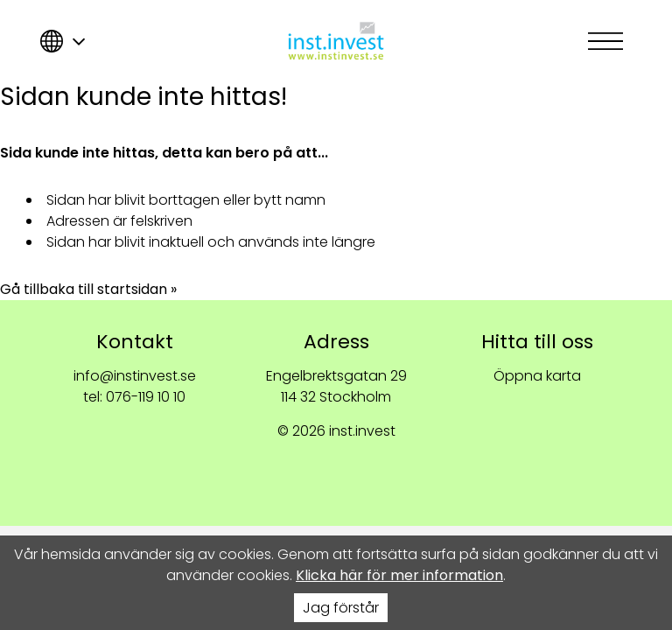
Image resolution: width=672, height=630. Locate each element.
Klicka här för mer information (399, 575)
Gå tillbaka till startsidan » (88, 289)
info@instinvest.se (135, 376)
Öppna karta (537, 376)
